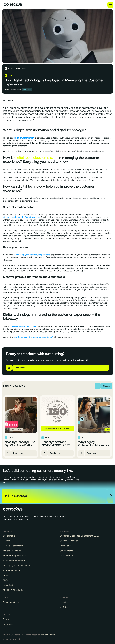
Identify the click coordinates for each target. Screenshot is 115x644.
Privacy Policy (48, 635)
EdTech (6, 575)
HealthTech (8, 585)
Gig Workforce (66, 551)
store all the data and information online (21, 217)
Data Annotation (67, 556)
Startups (7, 619)
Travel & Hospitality (12, 551)
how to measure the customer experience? (34, 337)
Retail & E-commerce (13, 546)
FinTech (7, 580)
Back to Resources (17, 69)
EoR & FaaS (65, 546)
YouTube (64, 607)
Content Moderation (69, 541)
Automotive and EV (12, 571)
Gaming (7, 541)
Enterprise (8, 624)
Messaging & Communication (17, 566)
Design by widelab (12, 639)
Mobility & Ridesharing (14, 590)
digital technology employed (36, 158)
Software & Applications (14, 556)
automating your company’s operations (32, 255)
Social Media (9, 536)
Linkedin (64, 602)
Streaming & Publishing (14, 561)
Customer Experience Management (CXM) (79, 536)
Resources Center (11, 602)
